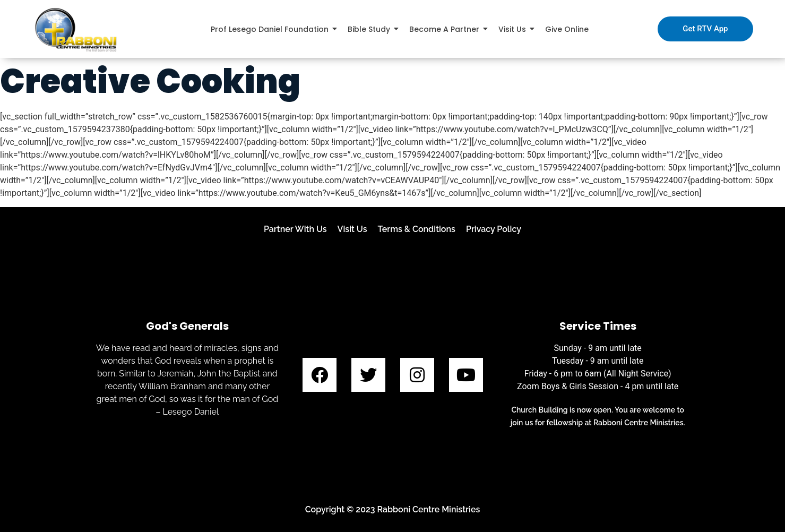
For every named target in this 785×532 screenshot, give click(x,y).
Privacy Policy (494, 229)
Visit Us (352, 229)
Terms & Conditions (417, 229)
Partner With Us (295, 229)
